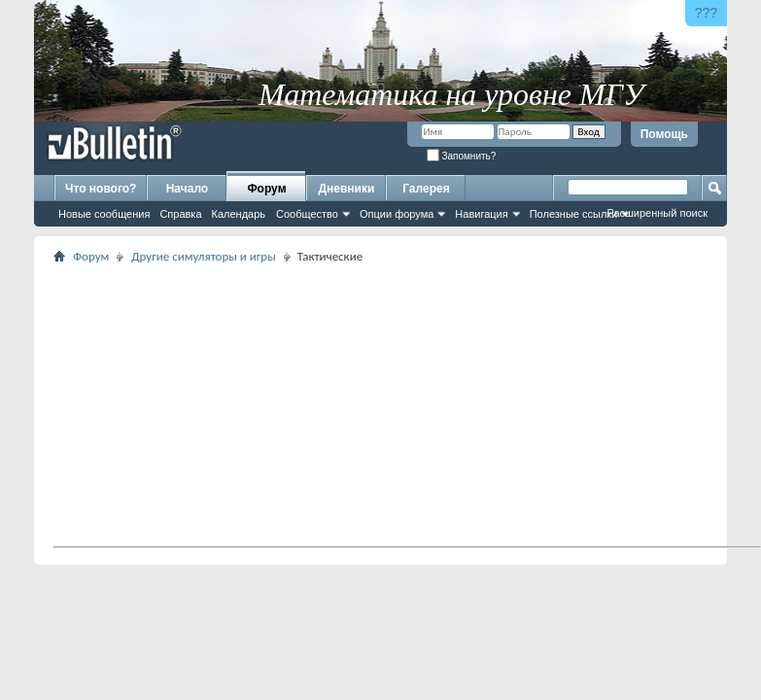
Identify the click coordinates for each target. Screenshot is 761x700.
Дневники (347, 189)
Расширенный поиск (657, 213)
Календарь (239, 214)
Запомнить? (462, 156)
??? (706, 13)
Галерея (426, 189)
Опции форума (397, 214)
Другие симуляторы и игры (204, 256)
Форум (266, 189)
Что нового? (101, 189)
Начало (187, 189)
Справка (180, 214)
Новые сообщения (104, 214)
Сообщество (307, 214)
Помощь (664, 134)
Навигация (481, 214)
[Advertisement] (400, 404)
